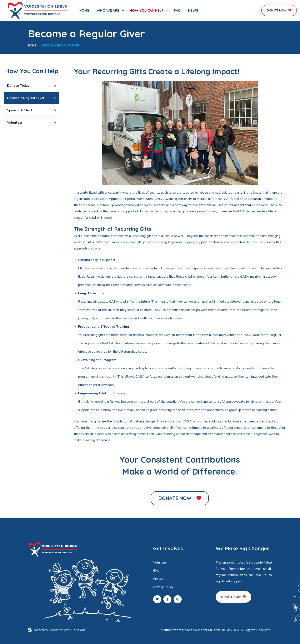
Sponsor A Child (19, 110)
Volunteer (15, 123)
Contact (159, 579)
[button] (279, 10)
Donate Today (18, 86)
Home (32, 45)
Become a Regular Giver (26, 98)
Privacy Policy (163, 587)
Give (156, 571)
